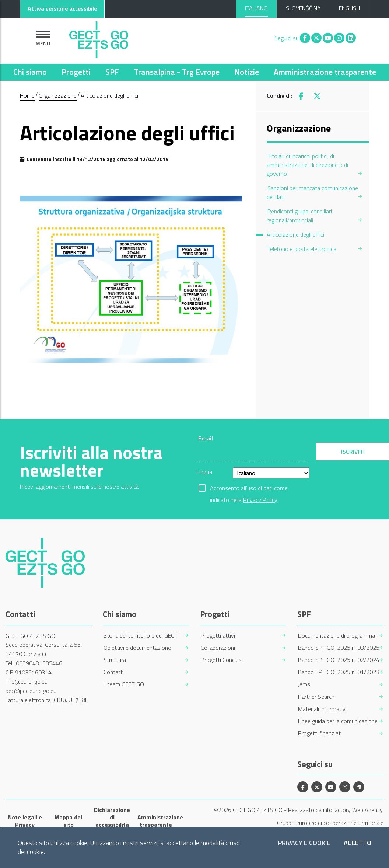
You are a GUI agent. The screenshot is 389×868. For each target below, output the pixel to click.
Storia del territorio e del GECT (141, 636)
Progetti (76, 72)
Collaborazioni (218, 648)
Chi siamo (30, 72)
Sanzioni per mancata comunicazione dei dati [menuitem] (312, 192)
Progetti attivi (218, 636)
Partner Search (316, 697)
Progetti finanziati (320, 733)
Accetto (358, 843)
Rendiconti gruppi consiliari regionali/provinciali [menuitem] (299, 216)
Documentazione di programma (337, 636)
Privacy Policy (260, 500)
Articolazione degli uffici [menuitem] (295, 234)
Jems (304, 684)
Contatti (114, 672)
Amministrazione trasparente (325, 72)
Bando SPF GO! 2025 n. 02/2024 (339, 660)
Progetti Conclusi (222, 660)
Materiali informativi (322, 709)
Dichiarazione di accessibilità (112, 817)
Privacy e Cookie (304, 843)
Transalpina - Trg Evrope (177, 72)
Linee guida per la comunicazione (338, 721)
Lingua (204, 472)
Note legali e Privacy (25, 821)
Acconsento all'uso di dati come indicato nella (249, 489)
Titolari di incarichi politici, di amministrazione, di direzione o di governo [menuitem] (307, 165)
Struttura (115, 660)
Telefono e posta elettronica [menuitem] (302, 249)
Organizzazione (58, 95)
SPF (112, 72)
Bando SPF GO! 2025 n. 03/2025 (339, 648)
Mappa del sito (68, 821)
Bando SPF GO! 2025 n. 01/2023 (339, 672)
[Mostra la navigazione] (43, 38)
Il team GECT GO (124, 684)
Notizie (247, 72)
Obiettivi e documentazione (137, 648)
